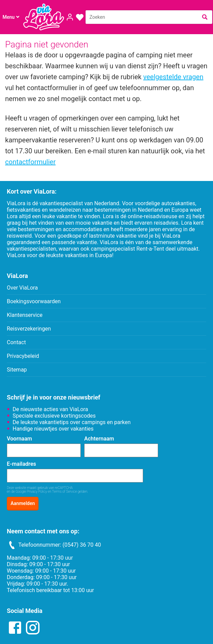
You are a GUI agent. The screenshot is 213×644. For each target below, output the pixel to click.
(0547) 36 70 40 (82, 545)
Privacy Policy (37, 492)
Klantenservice (25, 315)
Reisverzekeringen (29, 329)
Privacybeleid (23, 356)
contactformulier (30, 162)
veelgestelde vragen (173, 77)
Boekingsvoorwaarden (34, 301)
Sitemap (17, 370)
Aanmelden (23, 503)
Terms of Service (65, 492)
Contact (16, 342)
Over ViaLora (22, 288)
